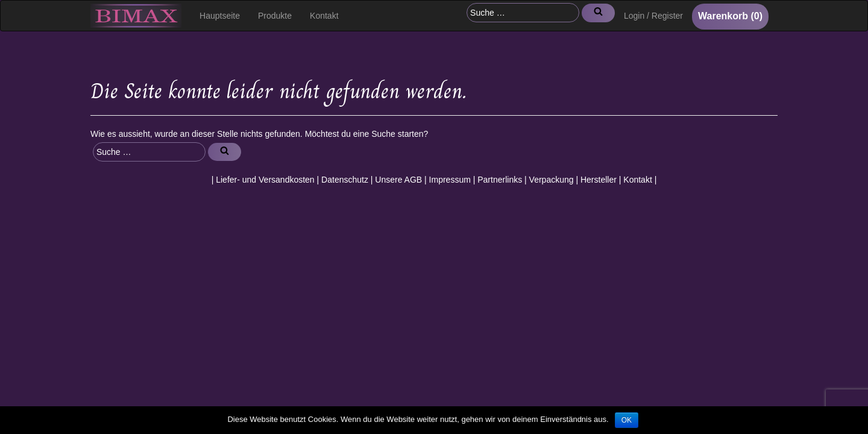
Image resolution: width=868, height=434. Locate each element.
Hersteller (599, 180)
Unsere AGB (398, 180)
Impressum (450, 180)
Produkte (275, 16)
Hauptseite (220, 16)
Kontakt (324, 16)
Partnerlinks (500, 180)
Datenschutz (345, 180)
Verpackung (552, 180)
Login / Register (653, 16)
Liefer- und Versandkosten (265, 180)
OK (627, 420)
